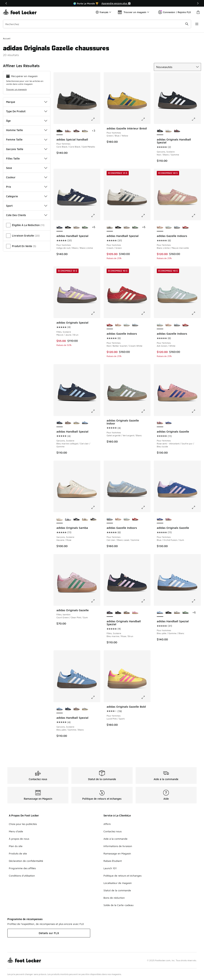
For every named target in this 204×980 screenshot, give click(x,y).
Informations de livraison (118, 846)
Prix (27, 187)
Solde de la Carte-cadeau (119, 905)
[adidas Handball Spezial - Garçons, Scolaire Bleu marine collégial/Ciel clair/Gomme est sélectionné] (60, 423)
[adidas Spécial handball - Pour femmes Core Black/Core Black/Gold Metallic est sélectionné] (60, 131)
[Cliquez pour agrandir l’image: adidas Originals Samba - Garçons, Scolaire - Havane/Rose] (96, 507)
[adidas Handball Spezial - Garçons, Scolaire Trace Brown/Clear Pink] (68, 423)
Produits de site (18, 853)
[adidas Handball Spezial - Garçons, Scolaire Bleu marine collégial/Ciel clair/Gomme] (68, 709)
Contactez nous (113, 831)
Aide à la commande (115, 839)
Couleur (27, 177)
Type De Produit (27, 111)
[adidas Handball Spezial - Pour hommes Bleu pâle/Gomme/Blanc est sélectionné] (160, 613)
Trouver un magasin (16, 89)
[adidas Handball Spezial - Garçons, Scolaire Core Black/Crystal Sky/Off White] (77, 423)
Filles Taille (27, 158)
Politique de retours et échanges (122, 876)
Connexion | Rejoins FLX (174, 12)
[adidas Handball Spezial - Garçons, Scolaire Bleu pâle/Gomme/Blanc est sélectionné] (60, 709)
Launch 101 (110, 868)
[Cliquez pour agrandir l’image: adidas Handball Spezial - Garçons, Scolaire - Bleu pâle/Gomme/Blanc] (96, 697)
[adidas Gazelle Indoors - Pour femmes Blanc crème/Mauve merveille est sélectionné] (160, 227)
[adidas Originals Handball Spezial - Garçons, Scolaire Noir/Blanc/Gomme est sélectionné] (160, 131)
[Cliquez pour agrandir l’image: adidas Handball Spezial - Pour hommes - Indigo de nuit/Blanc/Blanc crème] (96, 216)
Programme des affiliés (22, 868)
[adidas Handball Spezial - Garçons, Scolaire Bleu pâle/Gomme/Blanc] (85, 423)
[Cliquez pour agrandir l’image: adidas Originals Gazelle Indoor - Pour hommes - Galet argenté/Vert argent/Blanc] (146, 411)
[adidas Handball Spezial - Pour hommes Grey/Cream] (77, 227)
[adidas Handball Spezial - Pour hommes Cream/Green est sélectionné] (110, 227)
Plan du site (16, 846)
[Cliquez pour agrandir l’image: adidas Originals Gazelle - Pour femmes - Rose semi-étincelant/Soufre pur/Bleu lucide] (196, 411)
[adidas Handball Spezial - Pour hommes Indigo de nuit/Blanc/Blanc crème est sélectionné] (60, 227)
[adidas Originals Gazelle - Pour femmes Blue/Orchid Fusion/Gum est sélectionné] (160, 519)
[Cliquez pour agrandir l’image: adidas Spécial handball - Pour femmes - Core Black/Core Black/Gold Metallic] (96, 119)
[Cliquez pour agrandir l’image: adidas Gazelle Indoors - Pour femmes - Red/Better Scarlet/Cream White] (146, 313)
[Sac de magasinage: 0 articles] (198, 12)
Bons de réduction (114, 898)
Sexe (27, 168)
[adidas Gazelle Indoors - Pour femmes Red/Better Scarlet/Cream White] (186, 227)
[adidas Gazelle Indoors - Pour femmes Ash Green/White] (169, 227)
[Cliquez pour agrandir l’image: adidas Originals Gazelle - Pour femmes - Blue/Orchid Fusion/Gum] (196, 507)
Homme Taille (27, 130)
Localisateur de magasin (118, 883)
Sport (27, 206)
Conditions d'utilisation (22, 876)
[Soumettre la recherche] (186, 24)
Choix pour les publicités (23, 824)
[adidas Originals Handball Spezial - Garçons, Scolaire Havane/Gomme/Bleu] (169, 131)
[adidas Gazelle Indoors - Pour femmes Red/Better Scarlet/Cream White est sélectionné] (110, 325)
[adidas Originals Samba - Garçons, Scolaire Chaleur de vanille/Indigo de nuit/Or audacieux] (85, 519)
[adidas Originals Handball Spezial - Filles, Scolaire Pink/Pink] (135, 613)
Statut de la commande (117, 890)
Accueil (7, 38)
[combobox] (97, 24)
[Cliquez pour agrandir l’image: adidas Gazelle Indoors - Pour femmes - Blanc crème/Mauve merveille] (196, 216)
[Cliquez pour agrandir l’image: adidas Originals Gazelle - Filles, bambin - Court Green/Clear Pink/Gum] (96, 601)
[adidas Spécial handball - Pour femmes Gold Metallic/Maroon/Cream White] (77, 131)
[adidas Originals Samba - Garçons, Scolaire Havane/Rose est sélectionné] (60, 519)
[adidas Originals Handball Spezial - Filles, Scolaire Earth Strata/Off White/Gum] (127, 613)
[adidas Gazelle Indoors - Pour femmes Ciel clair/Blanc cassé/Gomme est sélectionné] (110, 519)
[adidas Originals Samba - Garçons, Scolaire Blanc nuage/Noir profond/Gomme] (68, 519)
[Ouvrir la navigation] (197, 24)
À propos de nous (19, 839)
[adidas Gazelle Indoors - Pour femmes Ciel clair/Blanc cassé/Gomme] (177, 227)
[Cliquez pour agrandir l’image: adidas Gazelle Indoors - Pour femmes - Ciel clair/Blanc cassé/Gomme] (146, 507)
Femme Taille (27, 139)
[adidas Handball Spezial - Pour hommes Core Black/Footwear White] (68, 227)
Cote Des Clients (27, 215)
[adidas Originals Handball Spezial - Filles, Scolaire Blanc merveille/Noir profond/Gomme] (118, 613)
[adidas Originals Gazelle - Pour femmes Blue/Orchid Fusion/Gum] (169, 423)
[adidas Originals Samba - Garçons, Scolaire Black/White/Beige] (94, 519)
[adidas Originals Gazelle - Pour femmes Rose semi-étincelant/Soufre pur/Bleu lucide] (169, 519)
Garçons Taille (27, 149)
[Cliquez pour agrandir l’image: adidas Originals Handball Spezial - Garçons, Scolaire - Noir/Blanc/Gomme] (196, 119)
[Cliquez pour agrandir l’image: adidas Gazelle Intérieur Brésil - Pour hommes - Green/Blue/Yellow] (146, 119)
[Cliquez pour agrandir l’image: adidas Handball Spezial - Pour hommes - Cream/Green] (146, 216)
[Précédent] (6, 3)
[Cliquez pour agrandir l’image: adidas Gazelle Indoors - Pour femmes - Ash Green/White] (196, 313)
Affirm (107, 824)
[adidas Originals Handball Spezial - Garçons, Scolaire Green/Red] (177, 131)
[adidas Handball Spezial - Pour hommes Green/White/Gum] (85, 227)
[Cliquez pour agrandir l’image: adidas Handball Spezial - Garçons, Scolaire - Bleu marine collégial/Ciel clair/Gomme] (96, 411)
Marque (27, 102)
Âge (27, 121)
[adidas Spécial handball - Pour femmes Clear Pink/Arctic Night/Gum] (68, 131)
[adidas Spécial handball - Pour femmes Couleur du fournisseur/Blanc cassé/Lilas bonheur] (85, 131)
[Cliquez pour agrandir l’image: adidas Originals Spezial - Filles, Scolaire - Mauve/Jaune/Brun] (96, 313)
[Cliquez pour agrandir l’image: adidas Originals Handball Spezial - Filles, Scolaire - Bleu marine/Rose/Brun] (146, 601)
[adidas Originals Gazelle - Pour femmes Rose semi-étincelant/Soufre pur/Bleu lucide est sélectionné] (160, 423)
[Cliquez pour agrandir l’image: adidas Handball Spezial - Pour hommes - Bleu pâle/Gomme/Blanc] (196, 601)
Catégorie (27, 196)
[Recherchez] (97, 24)
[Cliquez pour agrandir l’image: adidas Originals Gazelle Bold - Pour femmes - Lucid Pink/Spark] (146, 697)
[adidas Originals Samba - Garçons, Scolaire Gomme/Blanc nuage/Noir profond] (77, 519)
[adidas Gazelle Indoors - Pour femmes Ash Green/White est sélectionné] (160, 325)
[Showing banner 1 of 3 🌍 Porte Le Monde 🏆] (102, 3)
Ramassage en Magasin (117, 853)
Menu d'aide (16, 831)
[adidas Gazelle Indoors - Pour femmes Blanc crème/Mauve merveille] (118, 325)
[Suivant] (198, 3)
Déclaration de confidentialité (26, 861)
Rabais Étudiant (113, 861)
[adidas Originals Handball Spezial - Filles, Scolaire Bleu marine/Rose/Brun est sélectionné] (110, 613)
